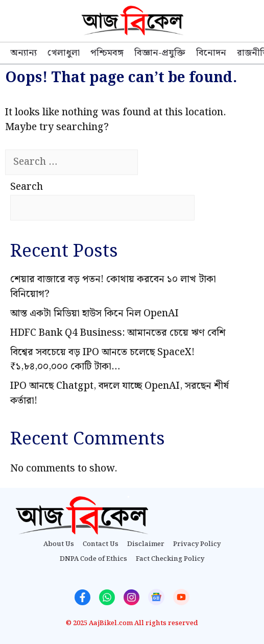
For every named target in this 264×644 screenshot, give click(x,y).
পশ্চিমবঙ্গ (107, 53)
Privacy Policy (197, 544)
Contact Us (101, 544)
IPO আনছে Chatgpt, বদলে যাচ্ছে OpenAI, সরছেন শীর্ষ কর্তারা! (119, 393)
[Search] (156, 163)
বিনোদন (211, 53)
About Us (59, 544)
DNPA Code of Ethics (93, 559)
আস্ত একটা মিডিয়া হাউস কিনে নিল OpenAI (94, 314)
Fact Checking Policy (170, 559)
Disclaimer (146, 544)
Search (27, 187)
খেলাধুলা (64, 53)
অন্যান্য (23, 53)
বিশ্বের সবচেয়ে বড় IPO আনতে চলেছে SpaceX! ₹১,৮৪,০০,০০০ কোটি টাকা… (102, 360)
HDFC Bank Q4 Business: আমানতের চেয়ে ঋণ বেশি (118, 333)
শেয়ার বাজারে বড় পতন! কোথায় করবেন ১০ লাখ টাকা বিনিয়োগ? (113, 287)
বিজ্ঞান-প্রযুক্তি (160, 53)
